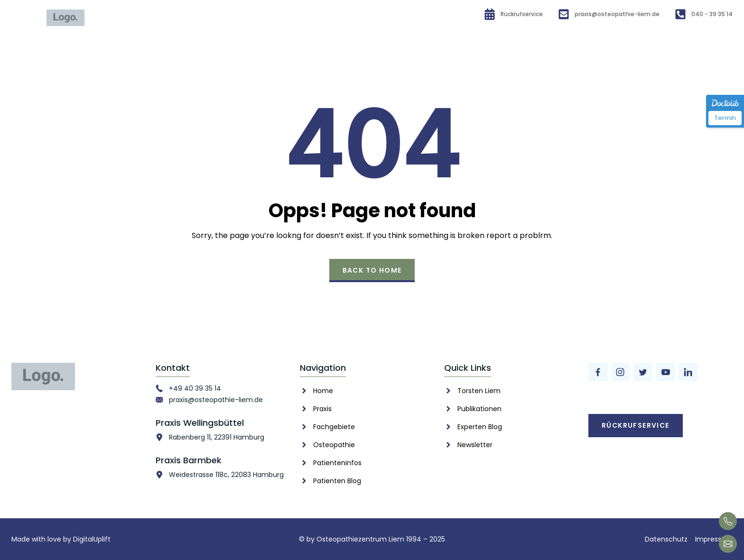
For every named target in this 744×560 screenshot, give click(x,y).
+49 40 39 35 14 (195, 388)
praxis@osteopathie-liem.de (216, 400)
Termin (725, 118)
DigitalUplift (92, 539)
